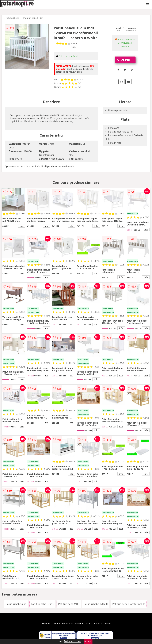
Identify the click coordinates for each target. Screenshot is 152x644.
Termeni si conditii (50, 623)
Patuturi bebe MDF (69, 604)
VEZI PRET (125, 60)
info (22, 226)
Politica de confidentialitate (77, 623)
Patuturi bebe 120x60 (96, 604)
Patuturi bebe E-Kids (33, 18)
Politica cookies (103, 623)
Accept (88, 641)
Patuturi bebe (13, 18)
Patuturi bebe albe (16, 604)
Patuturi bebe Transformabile (129, 604)
